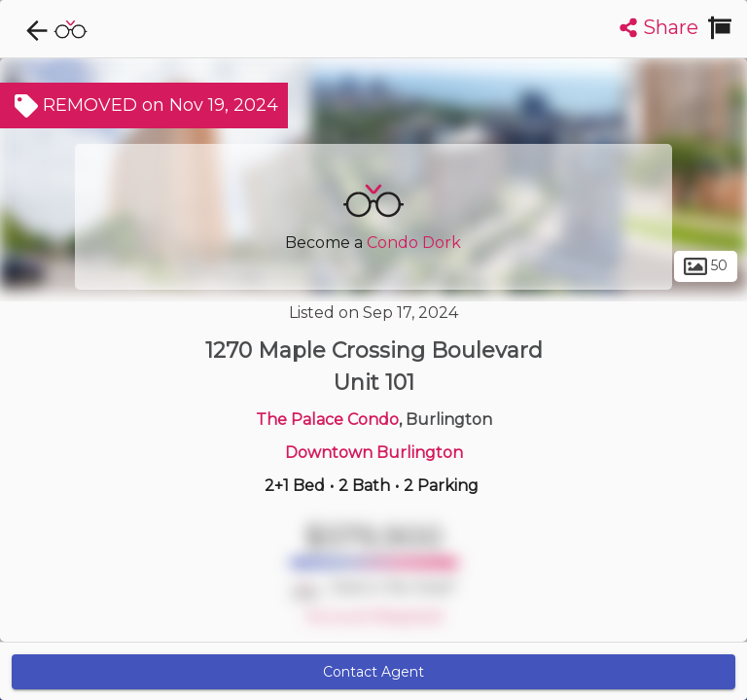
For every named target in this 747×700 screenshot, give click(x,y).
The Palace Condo (327, 420)
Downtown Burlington (374, 453)
